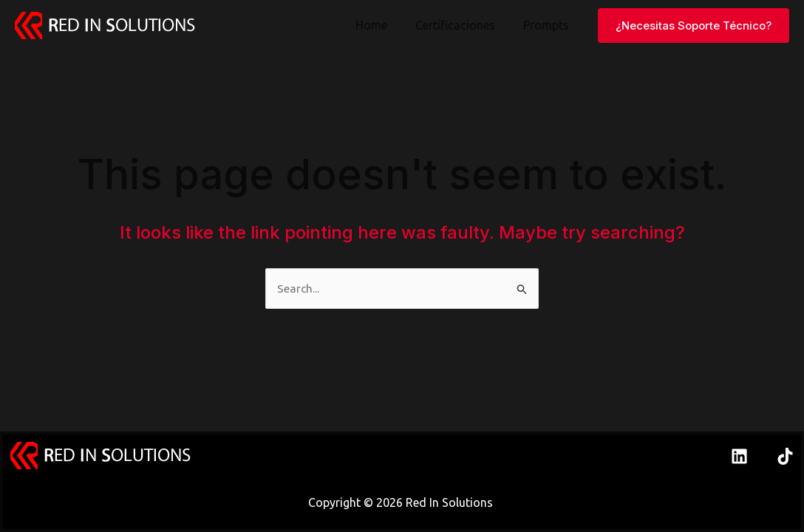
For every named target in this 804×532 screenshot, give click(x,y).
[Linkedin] (739, 456)
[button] (694, 25)
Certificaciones (462, 25)
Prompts (548, 25)
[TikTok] (785, 456)
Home (382, 25)
